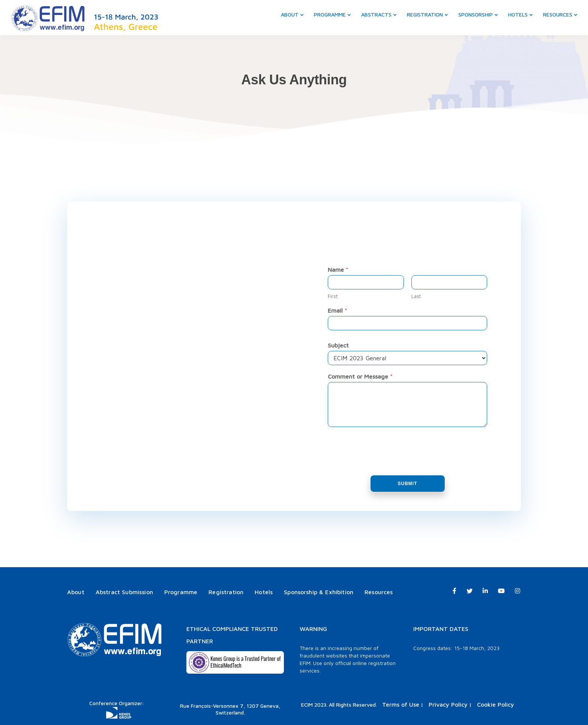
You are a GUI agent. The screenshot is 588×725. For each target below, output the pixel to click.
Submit (408, 484)
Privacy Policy (448, 704)
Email (337, 310)
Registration (425, 14)
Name (338, 270)
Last (416, 296)
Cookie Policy (496, 704)
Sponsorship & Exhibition (319, 592)
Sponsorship (475, 14)
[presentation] (385, 463)
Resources (558, 14)
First (333, 296)
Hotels (518, 14)
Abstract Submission (124, 592)
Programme (330, 14)
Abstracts (376, 14)
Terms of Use (401, 704)
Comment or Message (360, 376)
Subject (338, 345)
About (290, 14)
